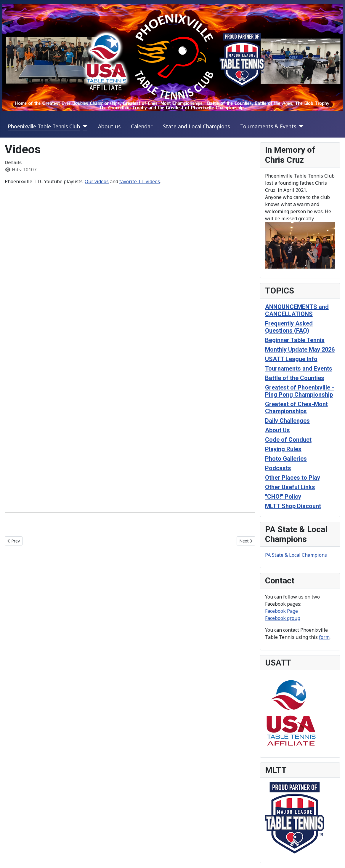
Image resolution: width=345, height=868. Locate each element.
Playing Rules (283, 449)
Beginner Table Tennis (295, 340)
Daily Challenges (287, 421)
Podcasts (278, 468)
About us (109, 126)
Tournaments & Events (268, 126)
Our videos (97, 181)
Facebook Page (281, 611)
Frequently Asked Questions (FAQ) (289, 327)
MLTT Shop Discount (293, 506)
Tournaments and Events (299, 368)
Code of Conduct (288, 440)
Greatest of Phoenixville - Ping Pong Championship (300, 391)
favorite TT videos (140, 181)
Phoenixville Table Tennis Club (44, 126)
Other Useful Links (290, 487)
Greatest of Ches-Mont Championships (296, 408)
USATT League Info (291, 359)
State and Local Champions (196, 126)
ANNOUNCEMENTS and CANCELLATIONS (297, 310)
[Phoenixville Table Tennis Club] (84, 126)
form (324, 637)
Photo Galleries (286, 459)
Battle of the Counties (295, 378)
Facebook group (283, 618)
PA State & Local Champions (296, 555)
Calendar (142, 126)
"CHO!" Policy (283, 497)
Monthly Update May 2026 (300, 350)
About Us (277, 430)
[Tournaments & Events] (300, 126)
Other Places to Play (293, 478)
